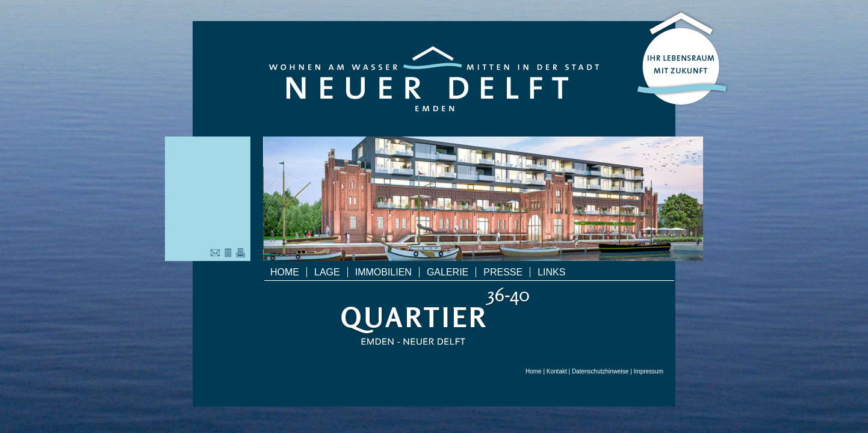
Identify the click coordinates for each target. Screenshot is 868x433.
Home (285, 272)
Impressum (649, 371)
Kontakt (557, 371)
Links (551, 272)
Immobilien (383, 272)
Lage (327, 272)
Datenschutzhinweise (600, 371)
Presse (503, 272)
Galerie (448, 272)
